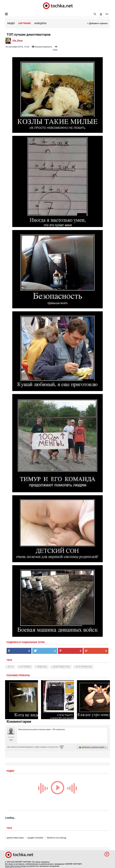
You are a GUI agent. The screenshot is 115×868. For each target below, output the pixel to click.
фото (11, 667)
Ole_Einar (18, 41)
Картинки (25, 23)
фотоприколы (84, 667)
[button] (101, 14)
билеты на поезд (57, 838)
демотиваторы (61, 667)
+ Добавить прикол (97, 23)
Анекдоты (40, 23)
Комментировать (42, 47)
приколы (42, 667)
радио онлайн (35, 838)
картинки (25, 667)
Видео (11, 23)
